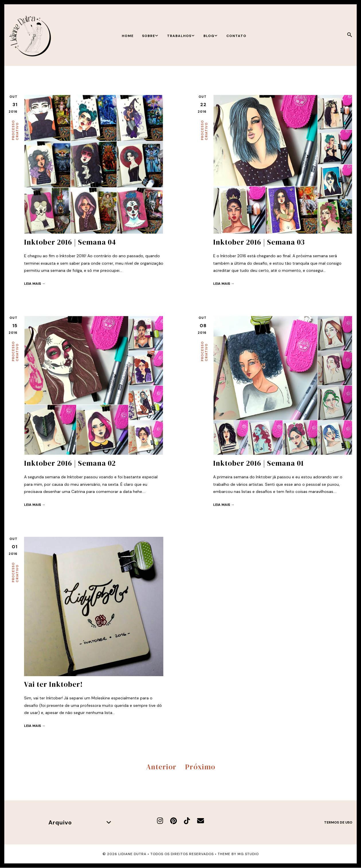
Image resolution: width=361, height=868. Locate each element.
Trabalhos (181, 36)
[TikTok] (187, 821)
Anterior (161, 767)
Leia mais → (35, 284)
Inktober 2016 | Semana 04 (70, 242)
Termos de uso (338, 822)
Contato (236, 36)
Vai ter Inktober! (53, 684)
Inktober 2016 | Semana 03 (259, 242)
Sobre (150, 36)
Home (128, 36)
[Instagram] (160, 821)
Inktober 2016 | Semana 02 (70, 463)
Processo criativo (15, 130)
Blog (211, 36)
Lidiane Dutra (132, 854)
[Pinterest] (173, 821)
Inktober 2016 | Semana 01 (258, 463)
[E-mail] (201, 821)
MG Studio (248, 854)
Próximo (200, 767)
